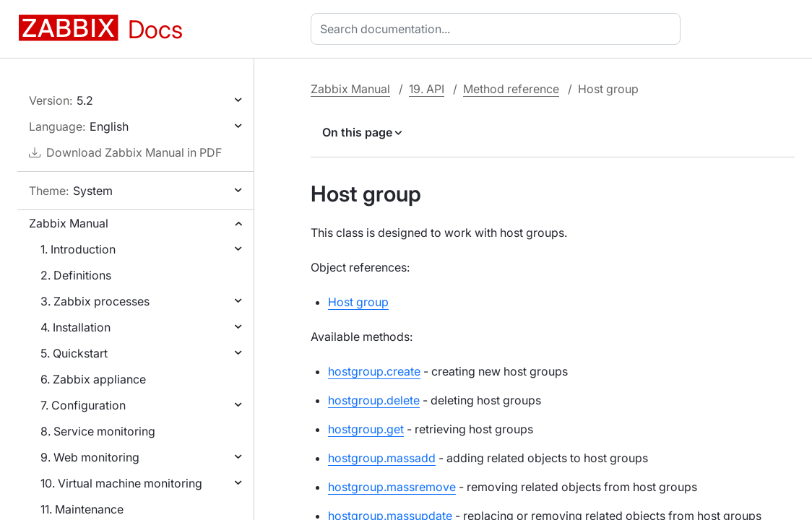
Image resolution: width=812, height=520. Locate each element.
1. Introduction (78, 249)
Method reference (511, 89)
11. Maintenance (82, 509)
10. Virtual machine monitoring (121, 483)
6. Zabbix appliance (93, 379)
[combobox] (498, 29)
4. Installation (75, 327)
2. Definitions (76, 275)
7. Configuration (83, 405)
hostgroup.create (374, 371)
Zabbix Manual (69, 223)
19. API (427, 89)
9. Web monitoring (90, 457)
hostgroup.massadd (382, 458)
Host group (358, 302)
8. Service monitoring (98, 431)
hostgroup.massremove (392, 487)
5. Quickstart (74, 353)
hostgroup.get (366, 429)
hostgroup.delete (374, 400)
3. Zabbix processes (95, 301)
